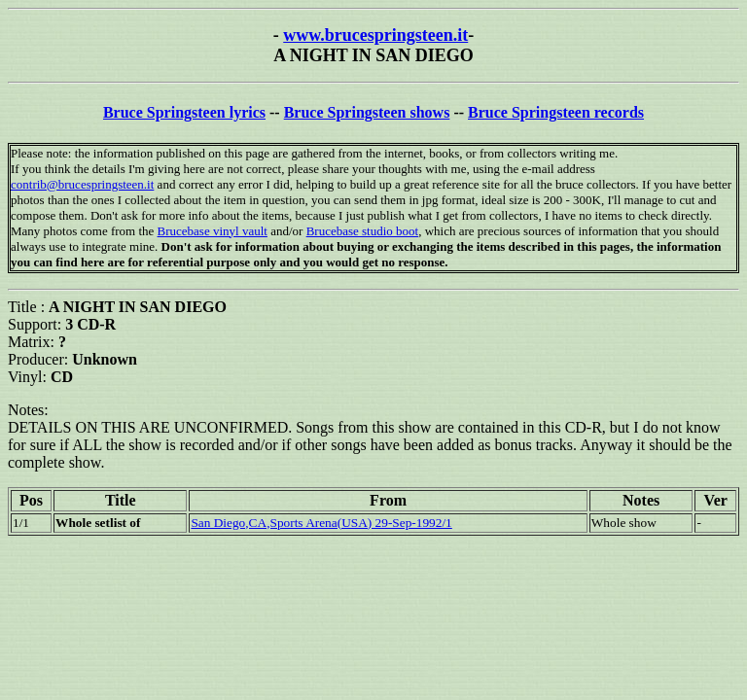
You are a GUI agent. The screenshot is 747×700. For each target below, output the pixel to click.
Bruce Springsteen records (556, 112)
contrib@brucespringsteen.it (82, 184)
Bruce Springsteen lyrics (184, 112)
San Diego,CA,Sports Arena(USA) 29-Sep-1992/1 (321, 523)
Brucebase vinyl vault (213, 231)
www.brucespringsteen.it (375, 35)
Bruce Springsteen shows (367, 112)
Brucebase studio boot (363, 231)
